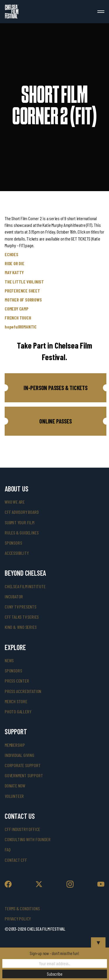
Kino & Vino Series (20, 627)
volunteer (14, 796)
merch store (16, 701)
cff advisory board (22, 512)
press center (17, 681)
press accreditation (23, 691)
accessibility (17, 553)
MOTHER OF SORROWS (23, 300)
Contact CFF (16, 860)
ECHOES (11, 254)
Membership (15, 745)
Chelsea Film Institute (25, 586)
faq (7, 849)
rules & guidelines (22, 533)
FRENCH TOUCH (18, 318)
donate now (15, 786)
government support (24, 775)
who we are (15, 502)
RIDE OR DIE (15, 263)
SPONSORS (13, 671)
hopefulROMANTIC (21, 327)
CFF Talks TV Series (22, 617)
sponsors (13, 543)
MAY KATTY (14, 272)
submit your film (19, 522)
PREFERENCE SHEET (22, 291)
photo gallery (18, 711)
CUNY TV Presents (20, 607)
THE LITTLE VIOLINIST (24, 282)
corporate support (23, 765)
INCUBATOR (14, 596)
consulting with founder (27, 839)
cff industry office (22, 829)
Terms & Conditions (22, 908)
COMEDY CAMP (17, 309)
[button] (56, 388)
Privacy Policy (18, 919)
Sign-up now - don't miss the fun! (54, 953)
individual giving (19, 755)
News (9, 660)
